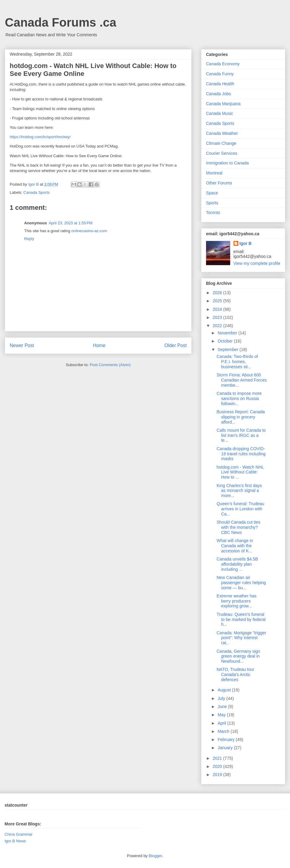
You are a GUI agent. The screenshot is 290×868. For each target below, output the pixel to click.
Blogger (155, 856)
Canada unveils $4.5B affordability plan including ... (237, 564)
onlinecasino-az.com (89, 231)
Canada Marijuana (223, 104)
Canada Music (220, 113)
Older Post (176, 345)
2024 (218, 309)
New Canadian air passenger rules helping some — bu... (241, 583)
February (227, 740)
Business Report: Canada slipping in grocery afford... (241, 417)
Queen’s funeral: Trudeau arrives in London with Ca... (240, 509)
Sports (212, 203)
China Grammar (18, 834)
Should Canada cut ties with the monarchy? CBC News (238, 527)
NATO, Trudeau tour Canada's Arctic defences (235, 675)
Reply (29, 239)
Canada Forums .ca (61, 22)
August (225, 690)
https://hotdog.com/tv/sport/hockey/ (40, 137)
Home (99, 345)
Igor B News (15, 841)
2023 (218, 317)
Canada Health (220, 84)
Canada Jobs (219, 94)
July (222, 698)
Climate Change (221, 143)
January (226, 748)
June (223, 707)
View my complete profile (257, 263)
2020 (218, 766)
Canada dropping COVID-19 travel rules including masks (241, 454)
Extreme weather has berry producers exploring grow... (237, 601)
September (228, 349)
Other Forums (219, 183)
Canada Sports (37, 192)
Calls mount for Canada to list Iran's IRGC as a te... (241, 435)
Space (212, 193)
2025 (218, 301)
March (224, 731)
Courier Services (222, 153)
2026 (218, 293)
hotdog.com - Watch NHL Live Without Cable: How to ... (240, 472)
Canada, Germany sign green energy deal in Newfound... (238, 656)
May (222, 715)
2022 (218, 326)
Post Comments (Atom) (110, 365)
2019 (218, 775)
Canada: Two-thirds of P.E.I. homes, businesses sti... (237, 362)
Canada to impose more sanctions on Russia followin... (239, 398)
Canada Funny (220, 74)
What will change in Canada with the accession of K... (235, 546)
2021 (218, 758)
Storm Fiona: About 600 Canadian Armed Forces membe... (242, 380)
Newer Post (22, 345)
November (228, 333)
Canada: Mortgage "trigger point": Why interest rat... (242, 638)
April (222, 723)
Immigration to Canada (227, 163)
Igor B (246, 243)
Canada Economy (223, 64)
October (226, 341)
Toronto (213, 213)
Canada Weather (222, 133)
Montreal (214, 173)
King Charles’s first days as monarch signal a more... (239, 491)
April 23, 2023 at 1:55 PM (71, 223)
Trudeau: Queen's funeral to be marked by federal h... (241, 619)
